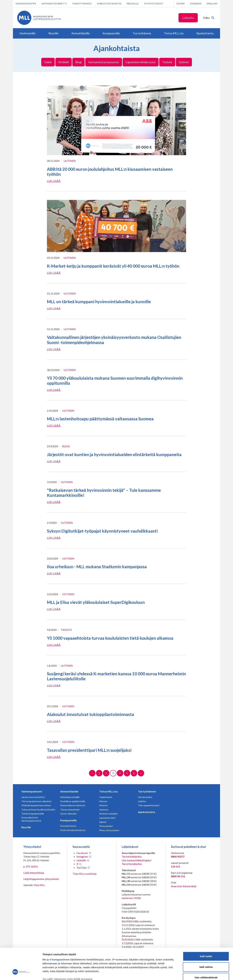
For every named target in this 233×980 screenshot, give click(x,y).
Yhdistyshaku (82, 3)
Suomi (181, 3)
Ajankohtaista (147, 812)
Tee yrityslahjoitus (132, 864)
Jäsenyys (104, 810)
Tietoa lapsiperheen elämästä (36, 801)
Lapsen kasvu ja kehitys (33, 797)
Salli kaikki (206, 931)
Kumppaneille (68, 820)
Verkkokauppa (26, 3)
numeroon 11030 (131, 898)
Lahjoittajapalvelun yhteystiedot (41, 879)
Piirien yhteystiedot (109, 830)
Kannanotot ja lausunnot (104, 62)
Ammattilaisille (69, 791)
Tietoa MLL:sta (108, 791)
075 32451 (32, 866)
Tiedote (167, 62)
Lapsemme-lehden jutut (141, 62)
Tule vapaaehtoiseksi (149, 805)
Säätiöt (103, 822)
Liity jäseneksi (145, 797)
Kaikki (48, 62)
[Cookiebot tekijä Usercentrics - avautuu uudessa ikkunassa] (21, 974)
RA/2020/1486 (130, 921)
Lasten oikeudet (68, 814)
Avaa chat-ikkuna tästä (184, 886)
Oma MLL (39, 885)
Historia (103, 801)
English (212, 3)
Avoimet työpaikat (108, 814)
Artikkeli (64, 62)
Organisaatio (106, 797)
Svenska (196, 3)
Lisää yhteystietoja (34, 873)
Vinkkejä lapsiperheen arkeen (36, 805)
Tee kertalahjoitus (132, 856)
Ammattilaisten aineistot (73, 805)
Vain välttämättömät (206, 952)
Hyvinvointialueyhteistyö (73, 830)
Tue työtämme (147, 791)
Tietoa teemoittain (70, 810)
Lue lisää (54, 181)
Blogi (78, 62)
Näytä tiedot (173, 974)
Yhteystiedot (154, 3)
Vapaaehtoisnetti (54, 3)
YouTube (82, 868)
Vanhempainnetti (32, 791)
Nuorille (26, 827)
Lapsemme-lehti (107, 818)
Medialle (133, 3)
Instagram (82, 856)
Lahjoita (188, 18)
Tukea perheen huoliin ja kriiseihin (38, 810)
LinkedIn (81, 860)
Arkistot (103, 805)
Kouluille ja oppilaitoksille (73, 801)
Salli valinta (206, 941)
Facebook (82, 853)
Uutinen (184, 62)
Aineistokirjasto (109, 3)
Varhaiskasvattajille (70, 797)
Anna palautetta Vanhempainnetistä (31, 819)
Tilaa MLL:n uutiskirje (85, 874)
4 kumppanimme (60, 934)
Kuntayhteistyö (68, 826)
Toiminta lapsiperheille (33, 814)
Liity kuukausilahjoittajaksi (136, 860)
